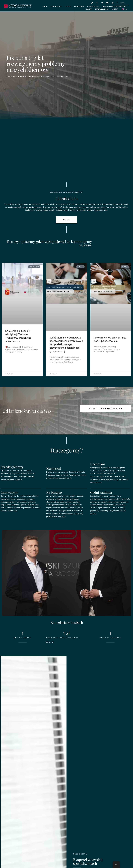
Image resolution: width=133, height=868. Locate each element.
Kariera (89, 9)
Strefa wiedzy (93, 7)
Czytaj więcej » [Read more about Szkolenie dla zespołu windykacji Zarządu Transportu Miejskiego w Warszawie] (11, 357)
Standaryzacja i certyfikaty (114, 7)
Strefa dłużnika (102, 9)
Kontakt (115, 9)
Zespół (68, 7)
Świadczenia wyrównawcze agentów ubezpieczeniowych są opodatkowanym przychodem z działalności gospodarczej (66, 344)
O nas (45, 7)
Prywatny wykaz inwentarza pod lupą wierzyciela (110, 339)
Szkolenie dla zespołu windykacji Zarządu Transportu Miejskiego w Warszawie (18, 336)
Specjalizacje (56, 7)
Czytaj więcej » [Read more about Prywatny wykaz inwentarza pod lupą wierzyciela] (99, 357)
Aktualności (79, 7)
